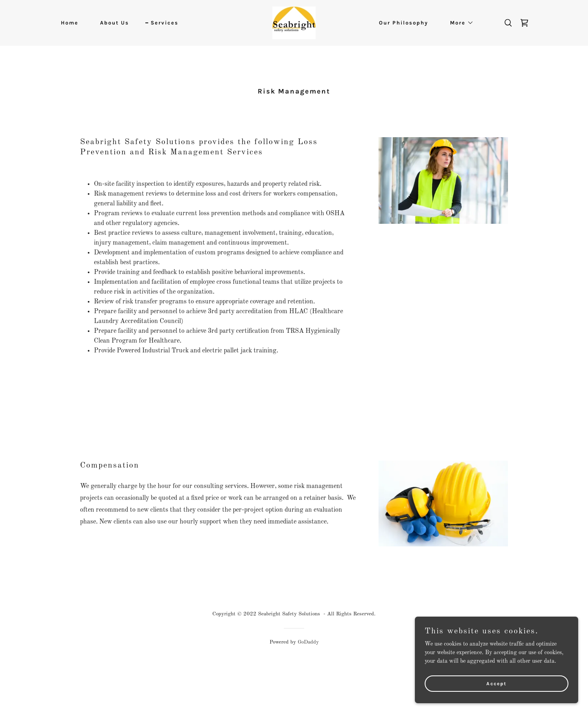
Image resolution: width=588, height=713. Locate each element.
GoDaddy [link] (308, 642)
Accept (497, 684)
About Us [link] (115, 23)
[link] (294, 22)
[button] (459, 23)
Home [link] (70, 23)
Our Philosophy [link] (404, 23)
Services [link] (165, 23)
